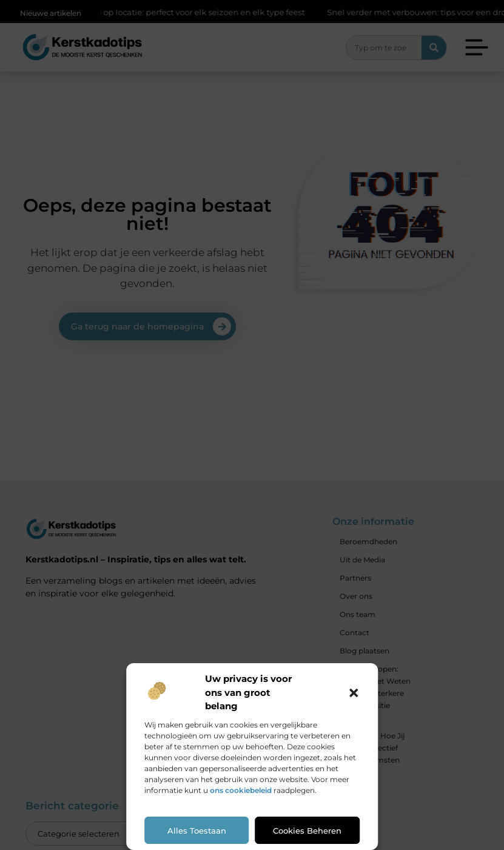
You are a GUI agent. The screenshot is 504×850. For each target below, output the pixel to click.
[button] (354, 693)
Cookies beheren (307, 831)
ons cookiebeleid (241, 790)
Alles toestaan (197, 831)
